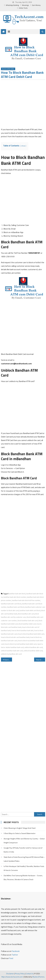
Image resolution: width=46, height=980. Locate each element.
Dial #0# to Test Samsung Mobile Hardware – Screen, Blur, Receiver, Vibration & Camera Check (23, 877)
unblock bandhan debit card (33, 651)
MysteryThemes (38, 977)
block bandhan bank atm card (28, 621)
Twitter (15, 955)
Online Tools (23, 8)
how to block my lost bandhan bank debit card (21, 644)
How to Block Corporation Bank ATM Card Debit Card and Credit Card (41, 660)
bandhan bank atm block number (15, 597)
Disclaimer (10, 974)
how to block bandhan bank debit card (31, 634)
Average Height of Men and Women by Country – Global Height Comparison (24, 841)
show (23, 146)
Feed (11, 958)
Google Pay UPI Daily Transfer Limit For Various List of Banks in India (23, 850)
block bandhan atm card (26, 614)
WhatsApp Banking (12, 5)
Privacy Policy (20, 974)
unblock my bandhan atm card (11, 654)
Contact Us (30, 974)
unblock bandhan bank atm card (12, 651)
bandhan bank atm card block (11, 604)
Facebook (16, 951)
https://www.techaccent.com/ (12, 977)
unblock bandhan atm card (34, 647)
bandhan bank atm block (17, 594)
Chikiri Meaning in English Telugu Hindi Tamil (20, 828)
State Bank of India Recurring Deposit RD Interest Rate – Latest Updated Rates (24, 859)
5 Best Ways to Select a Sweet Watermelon (20, 833)
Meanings (25, 5)
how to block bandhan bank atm (22, 630)
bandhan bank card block (16, 607)
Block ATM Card (8, 69)
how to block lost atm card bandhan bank (15, 637)
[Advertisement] (23, 105)
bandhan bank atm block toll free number (26, 600)
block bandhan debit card (27, 624)
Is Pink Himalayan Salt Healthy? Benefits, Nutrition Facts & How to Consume (24, 868)
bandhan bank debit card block (30, 610)
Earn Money (36, 5)
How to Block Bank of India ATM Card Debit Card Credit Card (8, 660)
